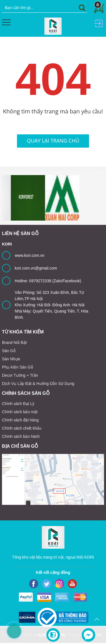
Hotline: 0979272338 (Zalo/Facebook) (48, 281)
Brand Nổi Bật (14, 343)
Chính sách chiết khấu (22, 428)
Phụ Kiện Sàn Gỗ (18, 367)
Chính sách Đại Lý (18, 404)
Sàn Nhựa (11, 359)
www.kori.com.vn (30, 255)
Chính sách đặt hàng (20, 420)
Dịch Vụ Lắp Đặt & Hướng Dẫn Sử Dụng (38, 384)
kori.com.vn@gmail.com (36, 268)
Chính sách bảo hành (21, 436)
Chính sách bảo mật (20, 412)
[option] (19, 198)
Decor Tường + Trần (20, 375)
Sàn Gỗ (9, 351)
